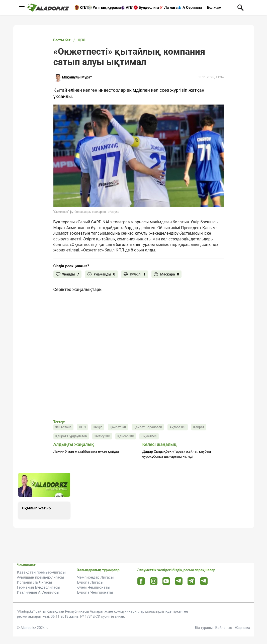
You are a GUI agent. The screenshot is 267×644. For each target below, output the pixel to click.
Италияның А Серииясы (38, 592)
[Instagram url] (154, 581)
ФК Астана (64, 427)
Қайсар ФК (126, 436)
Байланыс (224, 628)
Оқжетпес (149, 436)
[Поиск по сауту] (241, 7)
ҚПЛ (84, 8)
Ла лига (171, 8)
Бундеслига (149, 8)
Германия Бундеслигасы (39, 587)
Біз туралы (204, 628)
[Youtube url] (166, 581)
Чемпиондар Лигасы (96, 577)
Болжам (214, 8)
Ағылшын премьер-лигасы (41, 577)
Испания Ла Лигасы (35, 582)
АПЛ (130, 8)
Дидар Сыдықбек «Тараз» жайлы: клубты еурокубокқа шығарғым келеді (177, 454)
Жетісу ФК (102, 436)
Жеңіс (98, 427)
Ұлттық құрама (107, 8)
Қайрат (199, 427)
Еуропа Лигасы (91, 582)
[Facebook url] (141, 581)
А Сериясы (192, 8)
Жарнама (242, 628)
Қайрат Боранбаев (148, 427)
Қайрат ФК (118, 427)
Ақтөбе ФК (178, 427)
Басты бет (62, 40)
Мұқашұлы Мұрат (77, 77)
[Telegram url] (179, 581)
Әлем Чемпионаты (94, 587)
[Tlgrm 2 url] (204, 581)
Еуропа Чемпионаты (95, 592)
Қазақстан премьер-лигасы (41, 572)
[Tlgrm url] (191, 581)
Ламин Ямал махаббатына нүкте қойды (86, 451)
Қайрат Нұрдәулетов (71, 436)
